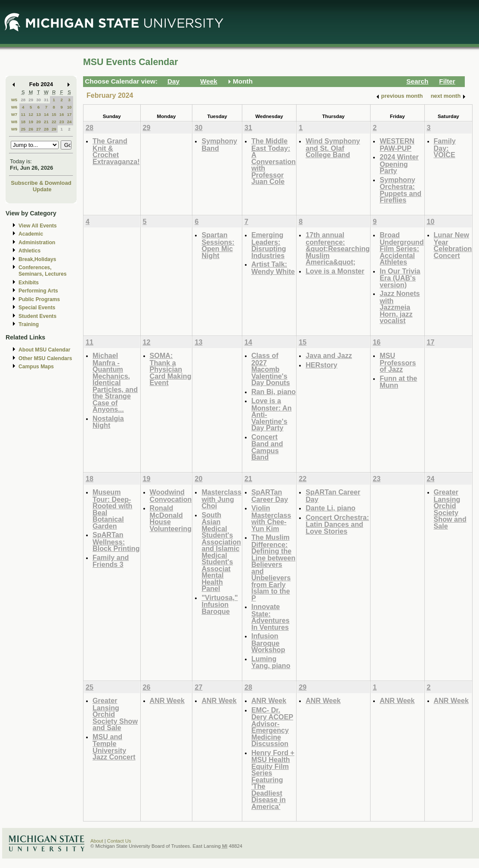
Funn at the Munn (398, 382)
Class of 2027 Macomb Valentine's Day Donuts (271, 369)
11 (23, 114)
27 (39, 129)
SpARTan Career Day (270, 496)
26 (31, 129)
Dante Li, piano (331, 508)
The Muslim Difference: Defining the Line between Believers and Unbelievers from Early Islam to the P (273, 568)
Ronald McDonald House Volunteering (171, 518)
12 (31, 114)
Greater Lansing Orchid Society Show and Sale (450, 509)
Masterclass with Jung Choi (221, 499)
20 (39, 122)
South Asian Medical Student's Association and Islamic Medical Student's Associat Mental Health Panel (221, 552)
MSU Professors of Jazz (398, 362)
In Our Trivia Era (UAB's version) (400, 278)
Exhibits (29, 283)
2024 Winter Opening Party (399, 164)
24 (70, 122)
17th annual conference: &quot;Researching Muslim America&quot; (338, 248)
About (97, 841)
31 (46, 100)
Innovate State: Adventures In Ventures (270, 617)
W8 (14, 122)
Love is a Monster (335, 271)
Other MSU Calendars (45, 358)
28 (23, 100)
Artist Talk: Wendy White (273, 268)
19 (31, 122)
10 (70, 107)
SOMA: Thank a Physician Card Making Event (171, 369)
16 (62, 114)
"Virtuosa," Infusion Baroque (219, 604)
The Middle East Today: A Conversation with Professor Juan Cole (273, 161)
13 (39, 114)
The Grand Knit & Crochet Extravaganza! (116, 151)
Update (42, 189)
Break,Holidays (37, 259)
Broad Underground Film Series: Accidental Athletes (402, 248)
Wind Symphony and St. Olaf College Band (333, 148)
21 (46, 122)
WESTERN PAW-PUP (397, 145)
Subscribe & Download (41, 183)
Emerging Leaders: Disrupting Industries (269, 245)
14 (46, 114)
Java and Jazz (329, 355)
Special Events (37, 308)
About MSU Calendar (44, 350)
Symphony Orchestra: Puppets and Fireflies (400, 190)
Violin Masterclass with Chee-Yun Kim (271, 518)
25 (23, 129)
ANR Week (167, 700)
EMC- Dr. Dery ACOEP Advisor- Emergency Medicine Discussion (272, 727)
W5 (14, 100)
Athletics (29, 251)
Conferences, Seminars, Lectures (43, 271)
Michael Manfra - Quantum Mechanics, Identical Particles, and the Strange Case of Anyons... (115, 382)
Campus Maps (36, 367)
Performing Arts (38, 291)
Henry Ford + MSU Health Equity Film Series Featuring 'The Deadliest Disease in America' (273, 779)
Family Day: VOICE (445, 148)
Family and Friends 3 (111, 561)
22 (54, 122)
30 (39, 100)
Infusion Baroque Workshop (268, 643)
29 (31, 100)
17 (70, 114)
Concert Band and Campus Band (267, 447)
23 (62, 122)
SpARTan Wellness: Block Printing (116, 541)
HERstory (321, 365)
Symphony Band (219, 145)
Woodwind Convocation (171, 496)
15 (54, 114)
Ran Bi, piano (273, 392)
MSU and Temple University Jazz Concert (114, 747)
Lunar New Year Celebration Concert (453, 245)
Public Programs (39, 299)
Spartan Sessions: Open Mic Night (218, 245)
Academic (31, 234)
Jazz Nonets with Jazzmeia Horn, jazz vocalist (400, 307)
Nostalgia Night (108, 422)
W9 (14, 129)
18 (23, 122)
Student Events (37, 316)
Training (29, 324)
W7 (14, 114)
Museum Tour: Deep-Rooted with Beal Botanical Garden (112, 509)
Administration (37, 243)
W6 (14, 107)
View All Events (38, 226)
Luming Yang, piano (271, 662)
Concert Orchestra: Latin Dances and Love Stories (337, 524)
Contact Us (119, 841)
